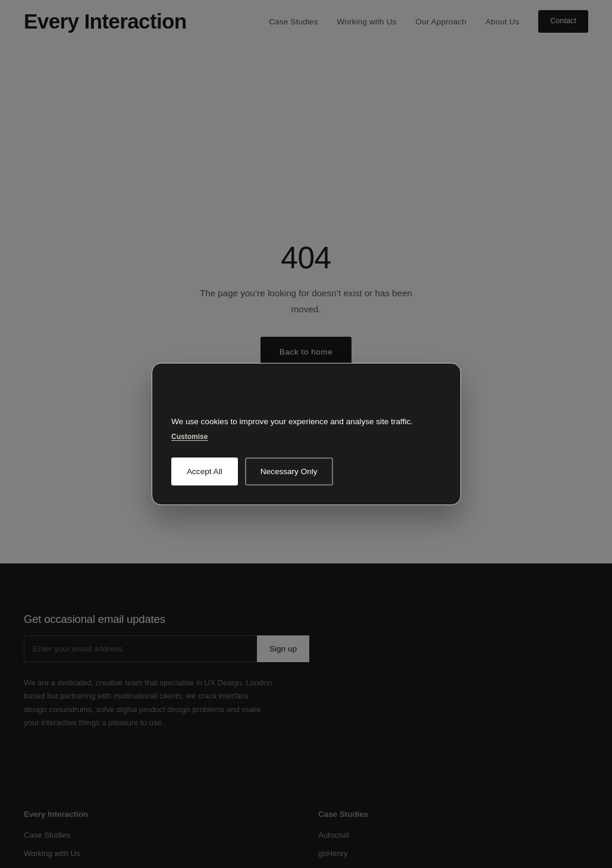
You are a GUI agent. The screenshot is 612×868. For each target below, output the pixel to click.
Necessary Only (288, 471)
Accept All (205, 471)
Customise (189, 437)
